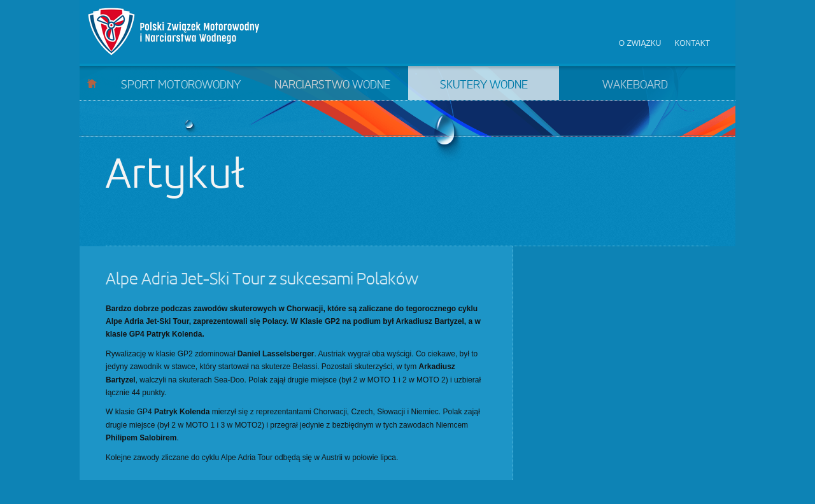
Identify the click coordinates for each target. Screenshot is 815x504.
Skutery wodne (484, 85)
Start (92, 83)
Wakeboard (635, 85)
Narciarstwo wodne (332, 85)
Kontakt (692, 43)
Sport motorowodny (181, 85)
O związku (640, 43)
